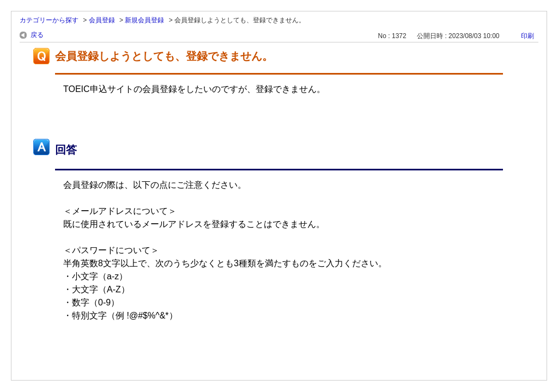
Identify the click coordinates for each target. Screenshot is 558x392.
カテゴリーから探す (49, 20)
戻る (37, 35)
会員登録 (102, 20)
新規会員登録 (144, 20)
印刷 (527, 36)
